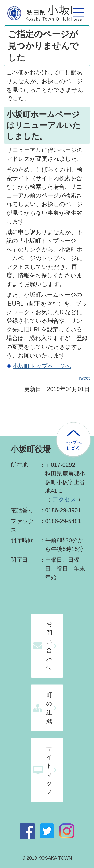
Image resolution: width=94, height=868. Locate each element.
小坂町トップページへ (42, 366)
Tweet (84, 378)
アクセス (64, 499)
